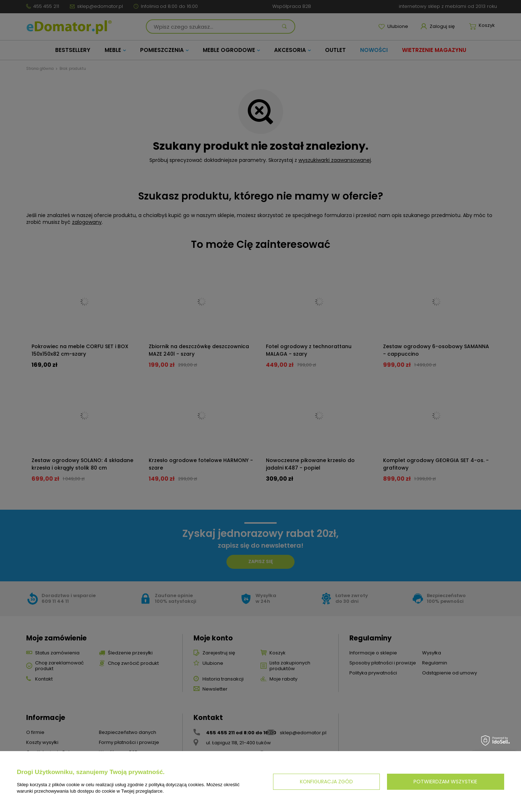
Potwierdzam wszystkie (445, 782)
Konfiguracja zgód (326, 782)
